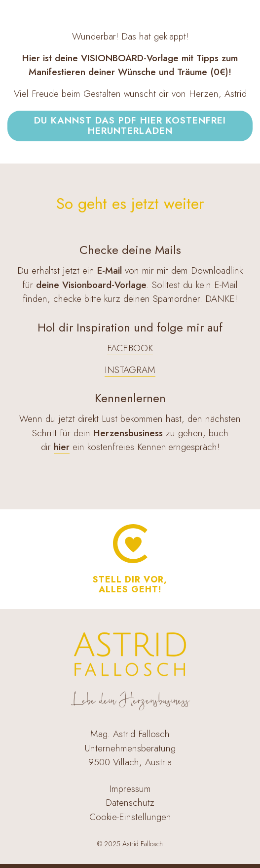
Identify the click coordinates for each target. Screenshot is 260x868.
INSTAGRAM (130, 370)
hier (62, 447)
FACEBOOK (130, 348)
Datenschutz (130, 803)
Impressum (130, 789)
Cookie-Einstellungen (130, 817)
